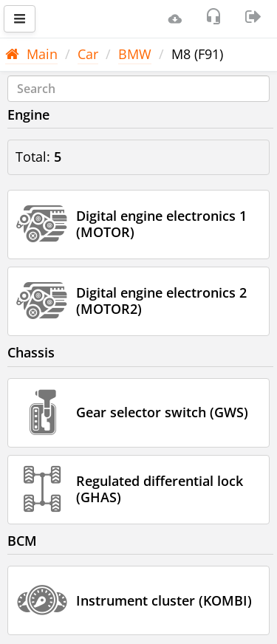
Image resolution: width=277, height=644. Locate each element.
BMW (135, 54)
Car (88, 54)
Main (31, 54)
